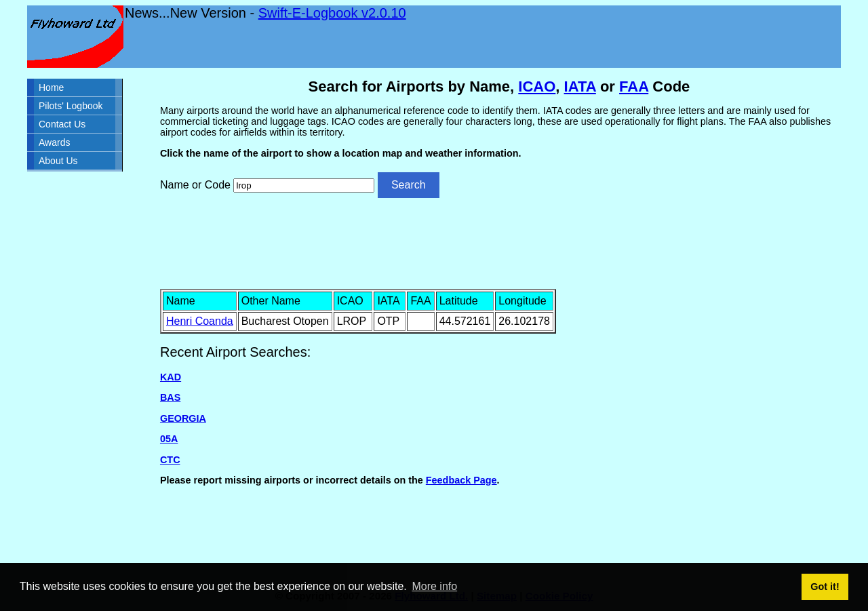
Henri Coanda (200, 321)
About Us (58, 161)
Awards (54, 142)
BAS (170, 397)
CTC (170, 460)
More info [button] (434, 586)
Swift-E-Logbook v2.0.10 (332, 13)
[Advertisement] (499, 242)
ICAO (537, 86)
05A (169, 439)
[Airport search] (304, 185)
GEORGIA (183, 418)
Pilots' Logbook (71, 106)
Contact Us (62, 124)
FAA (634, 86)
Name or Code (195, 185)
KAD (171, 377)
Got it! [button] (825, 587)
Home (51, 87)
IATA (580, 86)
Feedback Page (461, 480)
